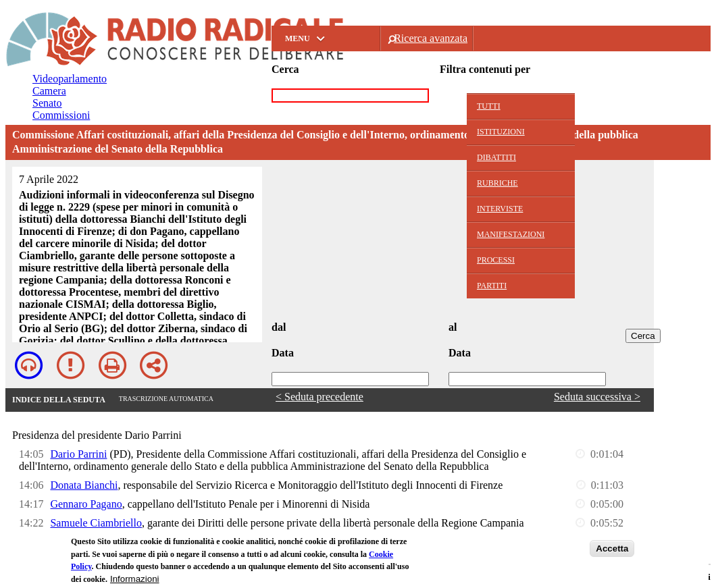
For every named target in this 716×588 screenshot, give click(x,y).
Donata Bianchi (84, 485)
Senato (47, 103)
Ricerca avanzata (431, 38)
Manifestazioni (511, 234)
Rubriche (497, 183)
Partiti (492, 286)
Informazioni (135, 580)
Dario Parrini (78, 454)
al (453, 327)
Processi (496, 260)
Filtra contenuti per (485, 69)
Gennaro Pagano (86, 504)
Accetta (612, 549)
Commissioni (61, 115)
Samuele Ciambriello (96, 523)
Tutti (489, 106)
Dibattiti (496, 157)
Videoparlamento (70, 79)
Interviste (500, 209)
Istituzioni (501, 132)
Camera (49, 91)
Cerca (285, 69)
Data (283, 353)
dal (279, 327)
